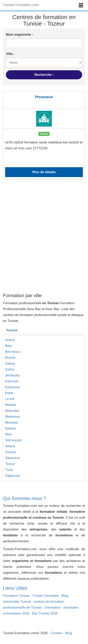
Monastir (11, 423)
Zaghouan (13, 476)
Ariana (10, 340)
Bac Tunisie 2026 (45, 613)
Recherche (44, 75)
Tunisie (12, 330)
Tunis (9, 470)
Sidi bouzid (13, 440)
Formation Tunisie (16, 596)
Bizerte (10, 358)
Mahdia (11, 405)
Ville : (10, 54)
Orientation (53, 608)
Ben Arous (13, 352)
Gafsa (10, 369)
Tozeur (10, 464)
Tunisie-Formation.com (21, 5)
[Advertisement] (44, 245)
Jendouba (12, 375)
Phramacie (44, 97)
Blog (65, 596)
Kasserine (13, 387)
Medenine (12, 417)
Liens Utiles (15, 588)
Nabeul (10, 428)
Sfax (8, 434)
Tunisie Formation (45, 596)
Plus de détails (44, 172)
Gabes (10, 364)
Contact (56, 633)
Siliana (10, 446)
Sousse (11, 452)
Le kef (10, 399)
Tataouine (12, 458)
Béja (8, 346)
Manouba (12, 411)
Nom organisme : (20, 35)
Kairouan (12, 381)
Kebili (9, 393)
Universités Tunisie (17, 602)
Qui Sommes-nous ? (24, 498)
